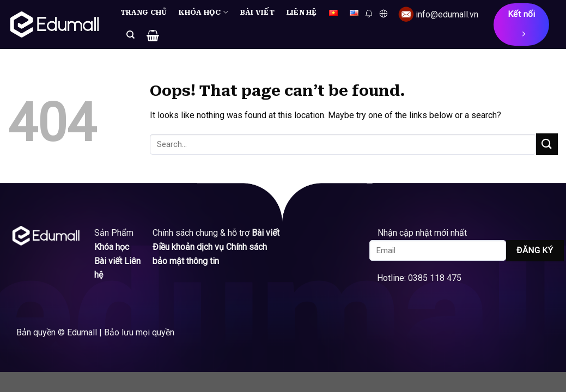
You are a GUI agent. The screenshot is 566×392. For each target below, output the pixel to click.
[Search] (130, 35)
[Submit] (547, 144)
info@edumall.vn (447, 14)
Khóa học (203, 12)
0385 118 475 (435, 278)
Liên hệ (302, 12)
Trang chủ (144, 12)
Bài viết (257, 12)
